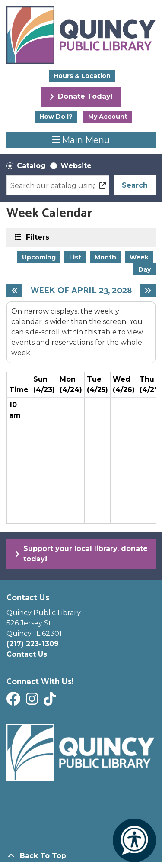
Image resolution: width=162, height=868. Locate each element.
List (75, 257)
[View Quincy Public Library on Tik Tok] (51, 701)
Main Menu (81, 139)
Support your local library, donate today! (81, 554)
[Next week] (148, 291)
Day (145, 269)
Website (76, 166)
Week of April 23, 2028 (81, 291)
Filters (37, 237)
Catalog (31, 166)
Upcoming (39, 257)
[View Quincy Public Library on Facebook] (14, 701)
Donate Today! (81, 96)
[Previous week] (14, 291)
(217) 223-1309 (33, 644)
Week (139, 257)
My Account (108, 117)
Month (105, 257)
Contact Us (27, 654)
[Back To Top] (81, 856)
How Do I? (56, 117)
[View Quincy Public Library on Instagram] (33, 701)
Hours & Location (82, 76)
